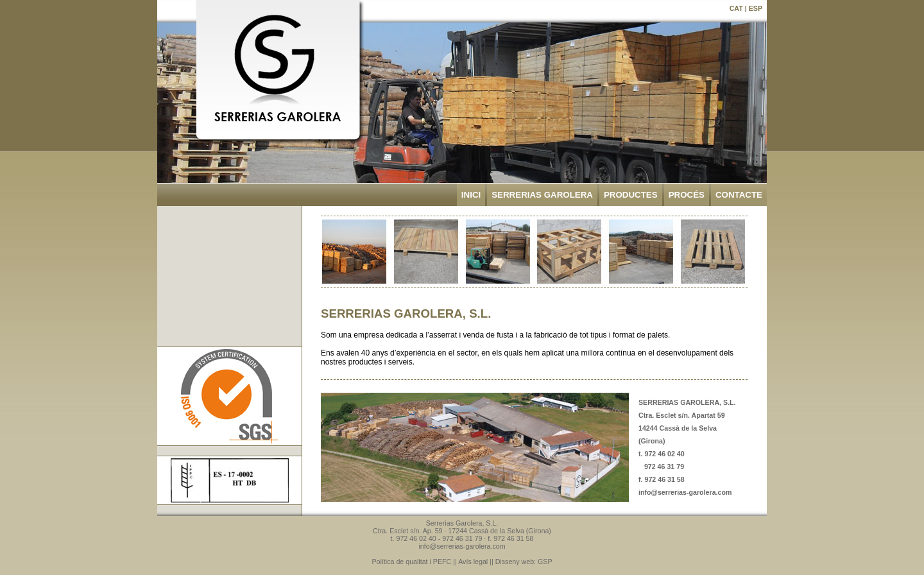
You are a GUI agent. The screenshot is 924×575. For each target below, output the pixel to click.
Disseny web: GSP (524, 562)
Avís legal (473, 562)
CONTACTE (739, 195)
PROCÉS (687, 195)
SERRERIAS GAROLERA (542, 195)
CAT (736, 8)
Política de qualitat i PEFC (412, 562)
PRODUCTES (631, 195)
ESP (756, 8)
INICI (471, 195)
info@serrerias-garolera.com (685, 492)
